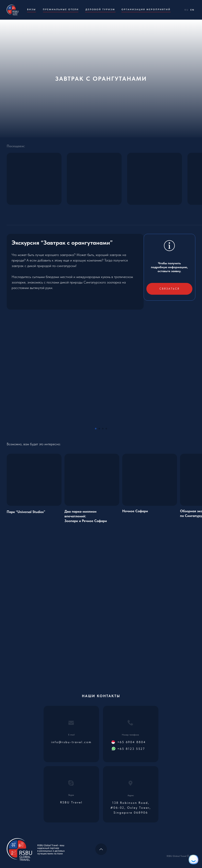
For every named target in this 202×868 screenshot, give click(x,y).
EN (192, 10)
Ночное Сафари (135, 511)
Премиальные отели (61, 9)
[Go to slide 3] (103, 429)
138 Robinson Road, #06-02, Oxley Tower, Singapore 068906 (131, 808)
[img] (92, 480)
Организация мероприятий (146, 9)
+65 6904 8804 (132, 742)
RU (187, 10)
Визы (32, 9)
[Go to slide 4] (106, 429)
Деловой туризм (100, 9)
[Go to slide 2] (99, 429)
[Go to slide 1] (96, 429)
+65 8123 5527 (131, 749)
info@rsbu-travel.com (71, 742)
